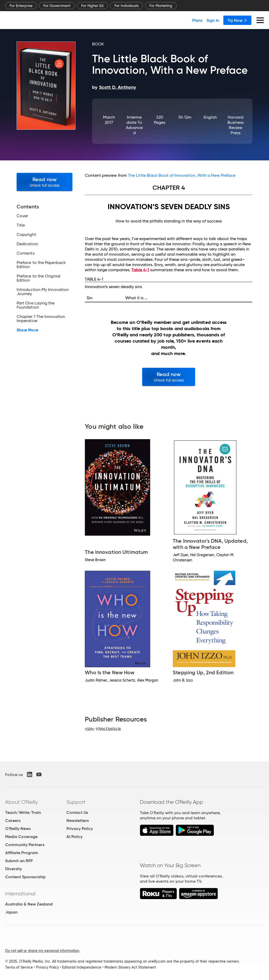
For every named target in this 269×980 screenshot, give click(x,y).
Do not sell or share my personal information (42, 951)
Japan (11, 912)
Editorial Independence (82, 967)
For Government (57, 6)
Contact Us (77, 812)
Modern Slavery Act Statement (130, 967)
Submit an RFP (19, 861)
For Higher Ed (92, 6)
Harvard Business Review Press (236, 125)
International (20, 894)
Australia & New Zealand (29, 904)
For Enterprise (21, 6)
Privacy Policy (80, 829)
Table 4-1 (140, 270)
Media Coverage (21, 837)
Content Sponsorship (25, 877)
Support (76, 802)
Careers (13, 821)
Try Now (237, 20)
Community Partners (25, 845)
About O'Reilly (22, 802)
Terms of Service (19, 967)
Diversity (13, 869)
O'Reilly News (18, 829)
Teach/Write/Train (23, 812)
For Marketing (161, 6)
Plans (197, 20)
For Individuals (126, 6)
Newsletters (78, 821)
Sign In (213, 20)
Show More (27, 330)
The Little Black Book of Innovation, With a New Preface (182, 175)
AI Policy (74, 837)
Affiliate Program (22, 853)
